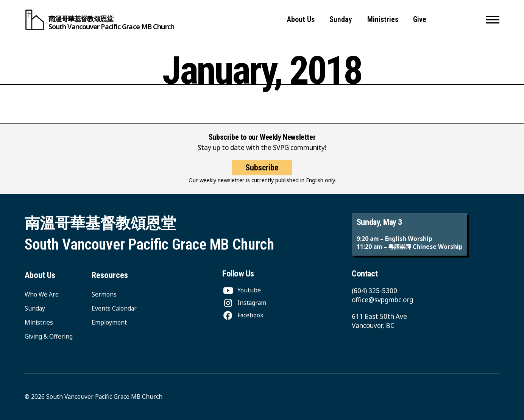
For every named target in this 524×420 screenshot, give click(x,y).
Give (420, 20)
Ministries (383, 20)
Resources (110, 275)
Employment (109, 322)
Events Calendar (114, 308)
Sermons (104, 294)
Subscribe (262, 167)
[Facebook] (243, 315)
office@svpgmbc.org (382, 300)
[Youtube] (242, 290)
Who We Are (42, 294)
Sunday (341, 20)
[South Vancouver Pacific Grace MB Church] (99, 20)
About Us (301, 20)
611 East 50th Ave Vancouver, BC (379, 321)
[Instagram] (244, 303)
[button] (493, 20)
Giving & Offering (49, 336)
